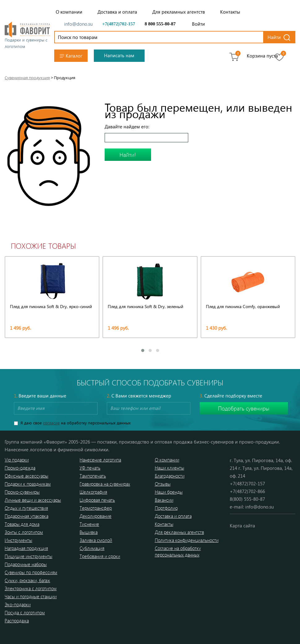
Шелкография (93, 492)
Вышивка (89, 532)
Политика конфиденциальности (187, 540)
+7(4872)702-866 (247, 491)
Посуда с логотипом (25, 612)
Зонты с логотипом (24, 532)
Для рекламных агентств (179, 12)
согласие (51, 423)
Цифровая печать (97, 500)
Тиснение (89, 524)
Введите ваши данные (40, 396)
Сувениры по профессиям (31, 572)
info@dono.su (78, 24)
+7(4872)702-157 (119, 24)
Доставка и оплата (117, 12)
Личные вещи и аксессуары (33, 500)
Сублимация (92, 548)
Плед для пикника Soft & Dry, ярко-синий (51, 306)
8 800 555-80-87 (160, 24)
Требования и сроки (100, 556)
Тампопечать (93, 476)
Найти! (128, 155)
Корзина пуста (262, 56)
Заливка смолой (96, 540)
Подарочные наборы (26, 564)
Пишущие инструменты (28, 556)
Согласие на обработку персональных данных (178, 551)
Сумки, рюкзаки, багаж (27, 580)
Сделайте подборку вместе (231, 396)
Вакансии (164, 500)
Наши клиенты (170, 468)
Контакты (230, 12)
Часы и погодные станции (31, 596)
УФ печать (90, 468)
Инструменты (18, 540)
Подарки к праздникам (28, 484)
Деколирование (96, 516)
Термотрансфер (96, 508)
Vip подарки (17, 460)
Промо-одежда (20, 468)
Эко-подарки (18, 604)
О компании (69, 12)
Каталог (71, 56)
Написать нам (119, 55)
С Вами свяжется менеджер (139, 396)
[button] (143, 350)
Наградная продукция (26, 548)
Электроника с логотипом (31, 588)
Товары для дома (22, 524)
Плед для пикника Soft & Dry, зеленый (146, 306)
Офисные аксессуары (26, 476)
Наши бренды (169, 492)
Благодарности (170, 476)
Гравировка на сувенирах (105, 484)
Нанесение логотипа (100, 460)
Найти (274, 37)
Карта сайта (242, 526)
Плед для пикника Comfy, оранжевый (243, 306)
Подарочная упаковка (26, 516)
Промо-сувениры (22, 492)
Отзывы (163, 484)
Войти (198, 24)
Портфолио (166, 508)
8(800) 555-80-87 (247, 499)
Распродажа (17, 620)
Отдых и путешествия (26, 508)
